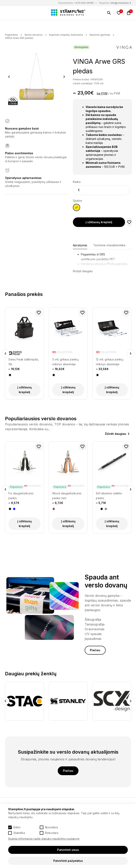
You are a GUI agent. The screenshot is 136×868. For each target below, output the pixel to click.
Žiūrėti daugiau (116, 434)
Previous (9, 77)
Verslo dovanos (34, 35)
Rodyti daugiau (83, 271)
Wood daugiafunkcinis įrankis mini (67, 496)
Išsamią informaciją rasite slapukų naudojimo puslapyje (44, 839)
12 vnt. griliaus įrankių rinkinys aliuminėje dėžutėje (110, 362)
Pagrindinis (11, 35)
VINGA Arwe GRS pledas (19, 38)
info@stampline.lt (121, 3)
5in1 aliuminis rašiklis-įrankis (109, 496)
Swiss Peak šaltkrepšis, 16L (24, 362)
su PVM (115, 93)
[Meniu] (7, 13)
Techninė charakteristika (109, 245)
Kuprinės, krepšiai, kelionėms (66, 35)
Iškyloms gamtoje (100, 35)
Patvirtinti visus (68, 850)
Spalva (77, 201)
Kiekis (77, 182)
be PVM (102, 93)
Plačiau (95, 650)
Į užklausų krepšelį (99, 222)
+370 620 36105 (84, 3)
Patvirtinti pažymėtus (68, 861)
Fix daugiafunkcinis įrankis (21, 496)
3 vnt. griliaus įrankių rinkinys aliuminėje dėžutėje (65, 362)
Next (64, 77)
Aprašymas (80, 245)
